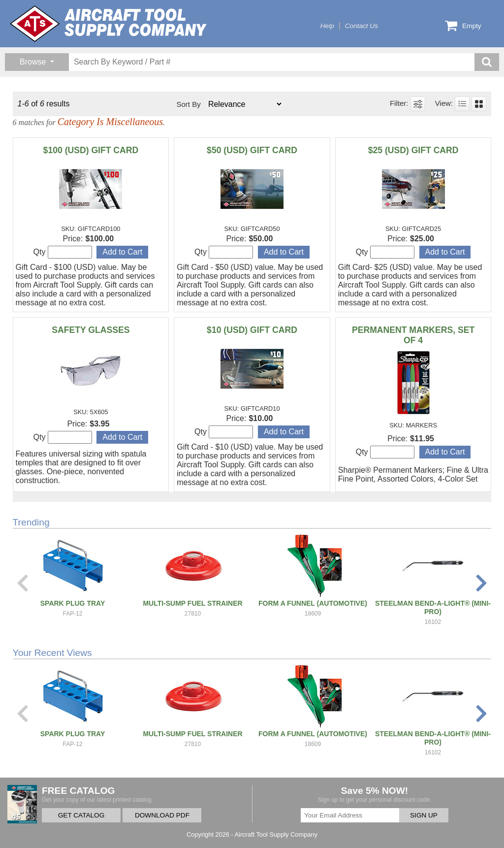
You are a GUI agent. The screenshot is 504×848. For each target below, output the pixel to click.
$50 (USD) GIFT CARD (252, 150)
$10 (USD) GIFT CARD (252, 330)
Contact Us (362, 26)
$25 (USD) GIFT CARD (413, 150)
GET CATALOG (81, 815)
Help (327, 26)
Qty (63, 252)
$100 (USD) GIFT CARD (91, 150)
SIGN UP (424, 815)
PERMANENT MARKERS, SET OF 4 (413, 335)
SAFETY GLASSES (91, 330)
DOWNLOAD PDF (162, 815)
